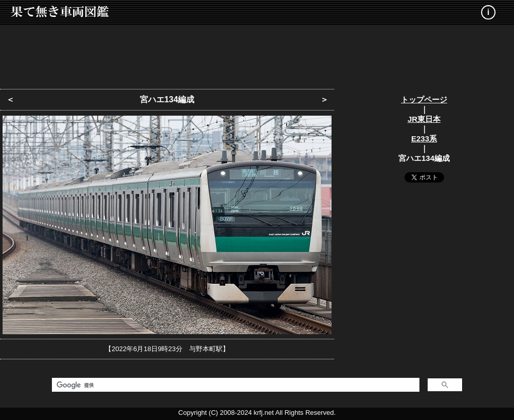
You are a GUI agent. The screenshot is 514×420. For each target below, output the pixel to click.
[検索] (235, 385)
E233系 (424, 139)
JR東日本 (424, 119)
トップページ (424, 99)
